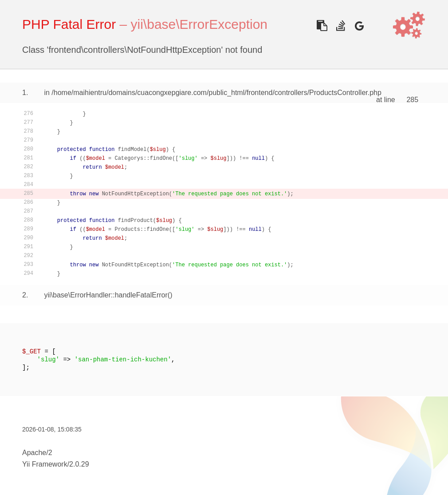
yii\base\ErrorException (199, 24)
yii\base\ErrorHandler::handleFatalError (106, 295)
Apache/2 (37, 453)
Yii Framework (45, 464)
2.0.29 (79, 464)
